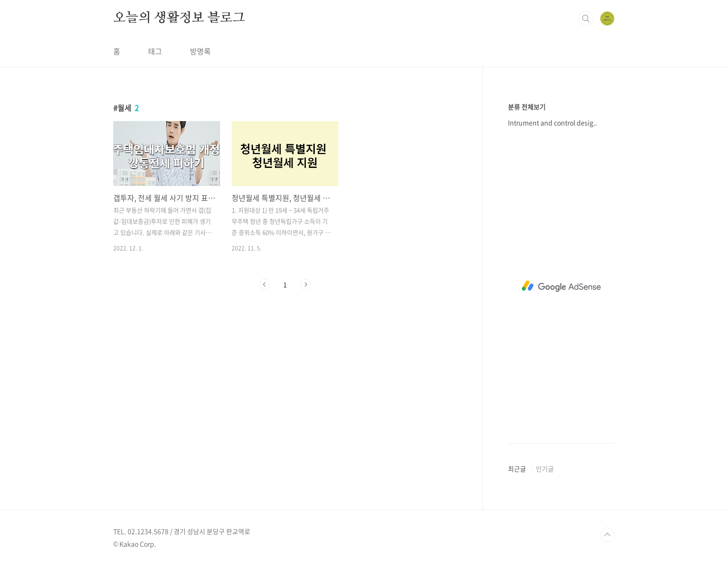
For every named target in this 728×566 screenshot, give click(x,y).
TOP (607, 535)
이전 (265, 284)
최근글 (517, 469)
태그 (155, 51)
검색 (586, 19)
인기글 (545, 469)
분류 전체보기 (527, 107)
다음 (305, 284)
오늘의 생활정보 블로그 (179, 18)
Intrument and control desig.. (552, 122)
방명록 (200, 51)
